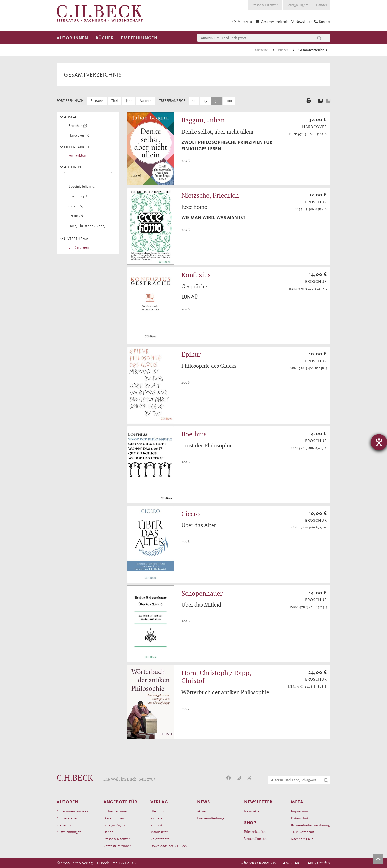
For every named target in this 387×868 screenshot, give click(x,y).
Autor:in (145, 101)
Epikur (75, 216)
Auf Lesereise (67, 818)
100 (229, 101)
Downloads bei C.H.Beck (169, 846)
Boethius (77, 196)
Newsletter (252, 811)
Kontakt (156, 825)
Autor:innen (72, 38)
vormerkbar (77, 156)
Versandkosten (255, 839)
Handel (321, 5)
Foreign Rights (297, 5)
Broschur (77, 126)
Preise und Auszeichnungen (69, 828)
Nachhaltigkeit (302, 839)
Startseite (261, 50)
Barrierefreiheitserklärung (310, 825)
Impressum (300, 811)
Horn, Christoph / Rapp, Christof (85, 230)
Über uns (157, 811)
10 (194, 101)
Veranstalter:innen (117, 846)
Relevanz (97, 101)
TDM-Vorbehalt (303, 832)
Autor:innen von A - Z (73, 811)
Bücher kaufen (255, 832)
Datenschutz (300, 818)
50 (217, 101)
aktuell (202, 811)
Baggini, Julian (81, 186)
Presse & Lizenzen (265, 5)
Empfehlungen (139, 38)
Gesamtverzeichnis (313, 50)
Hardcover (78, 136)
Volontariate (160, 839)
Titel (115, 101)
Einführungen (78, 247)
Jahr (129, 101)
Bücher (105, 38)
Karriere (156, 818)
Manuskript (159, 832)
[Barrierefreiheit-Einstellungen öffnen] (379, 442)
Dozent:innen (114, 818)
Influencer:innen (116, 811)
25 (205, 101)
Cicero (75, 206)
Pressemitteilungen (212, 818)
